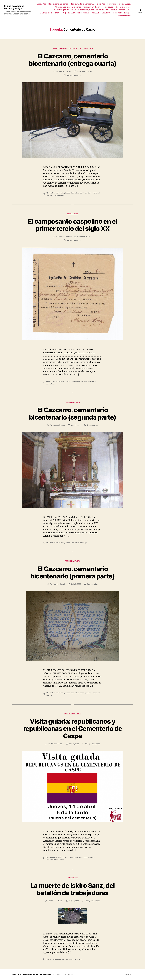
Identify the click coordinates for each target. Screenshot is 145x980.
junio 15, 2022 (76, 425)
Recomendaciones (123, 7)
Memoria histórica (62, 7)
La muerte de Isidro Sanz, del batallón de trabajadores (73, 889)
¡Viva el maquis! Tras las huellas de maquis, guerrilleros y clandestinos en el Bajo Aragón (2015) (92, 10)
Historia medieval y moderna (82, 4)
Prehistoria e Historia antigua (119, 4)
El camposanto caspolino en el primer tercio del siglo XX (72, 225)
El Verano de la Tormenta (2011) (53, 13)
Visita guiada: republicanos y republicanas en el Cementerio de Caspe (72, 729)
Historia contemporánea (58, 4)
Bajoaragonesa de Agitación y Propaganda (62, 857)
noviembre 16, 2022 (84, 71)
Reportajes (108, 7)
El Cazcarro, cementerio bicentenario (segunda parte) (72, 414)
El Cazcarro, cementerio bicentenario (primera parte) (73, 572)
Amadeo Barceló (65, 71)
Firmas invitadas (124, 16)
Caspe (67, 193)
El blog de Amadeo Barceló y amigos (14, 7)
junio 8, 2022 (76, 584)
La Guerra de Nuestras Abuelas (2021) (84, 13)
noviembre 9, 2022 (84, 237)
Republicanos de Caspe (55, 860)
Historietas (100, 4)
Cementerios (59, 195)
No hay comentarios (74, 75)
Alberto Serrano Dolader (55, 193)
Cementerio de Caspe (79, 193)
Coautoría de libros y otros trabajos (116, 13)
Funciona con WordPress (63, 974)
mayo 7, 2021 (74, 901)
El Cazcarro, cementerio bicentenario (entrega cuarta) (72, 60)
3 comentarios (93, 425)
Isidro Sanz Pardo (75, 959)
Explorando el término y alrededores (87, 7)
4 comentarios (92, 584)
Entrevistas (41, 4)
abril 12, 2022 (74, 744)
